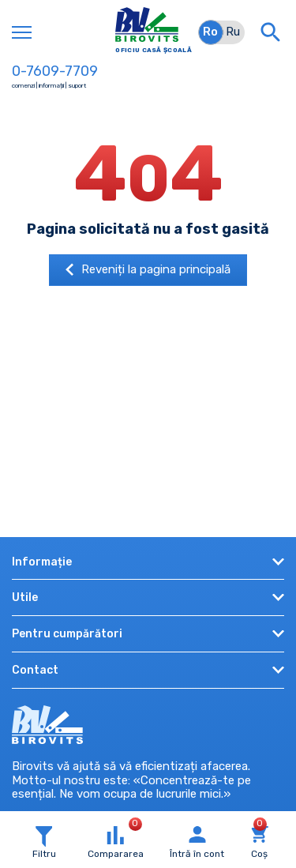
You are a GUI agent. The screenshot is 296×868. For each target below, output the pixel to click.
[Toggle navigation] (22, 32)
